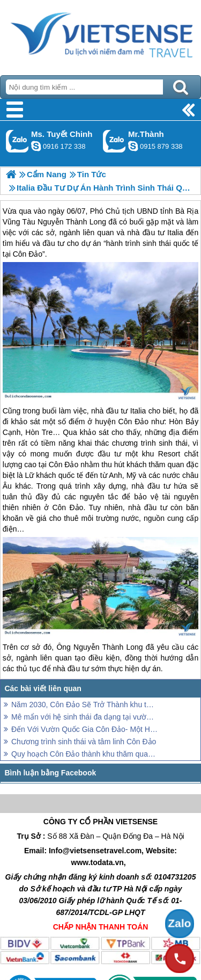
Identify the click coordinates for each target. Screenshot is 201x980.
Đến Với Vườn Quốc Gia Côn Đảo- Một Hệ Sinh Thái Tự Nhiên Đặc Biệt (84, 729)
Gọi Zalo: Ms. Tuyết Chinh (17, 141)
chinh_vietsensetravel (36, 146)
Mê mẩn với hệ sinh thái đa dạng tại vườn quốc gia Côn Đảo (84, 717)
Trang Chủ (100, 35)
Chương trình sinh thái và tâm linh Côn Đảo (84, 742)
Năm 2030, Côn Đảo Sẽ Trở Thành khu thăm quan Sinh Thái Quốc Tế (84, 705)
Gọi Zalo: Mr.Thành (114, 141)
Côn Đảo (133, 422)
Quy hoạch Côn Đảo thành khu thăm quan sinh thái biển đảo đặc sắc (84, 754)
